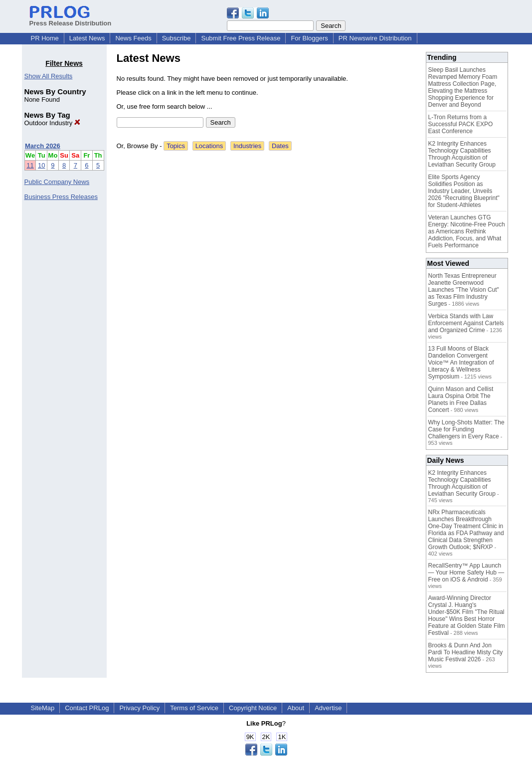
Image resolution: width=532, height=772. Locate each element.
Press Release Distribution (71, 19)
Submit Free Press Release (241, 38)
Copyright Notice (253, 708)
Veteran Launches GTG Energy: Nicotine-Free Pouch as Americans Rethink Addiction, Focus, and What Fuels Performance (467, 231)
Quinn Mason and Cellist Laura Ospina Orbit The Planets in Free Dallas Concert (461, 399)
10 (41, 165)
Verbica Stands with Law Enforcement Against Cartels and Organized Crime (466, 323)
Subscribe (177, 38)
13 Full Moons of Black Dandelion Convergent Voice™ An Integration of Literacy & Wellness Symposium (461, 363)
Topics (176, 146)
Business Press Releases (61, 197)
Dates (280, 146)
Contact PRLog (87, 708)
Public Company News (57, 182)
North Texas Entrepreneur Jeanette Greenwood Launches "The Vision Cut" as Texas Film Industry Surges (464, 290)
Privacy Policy (139, 708)
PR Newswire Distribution (375, 38)
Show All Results (49, 76)
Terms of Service (194, 708)
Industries (247, 146)
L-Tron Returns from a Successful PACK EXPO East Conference (461, 124)
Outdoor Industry (52, 123)
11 (30, 165)
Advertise (328, 708)
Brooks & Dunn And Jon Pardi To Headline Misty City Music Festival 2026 (466, 652)
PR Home (45, 38)
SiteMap (43, 708)
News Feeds (133, 38)
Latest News (87, 38)
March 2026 (43, 146)
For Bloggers (309, 38)
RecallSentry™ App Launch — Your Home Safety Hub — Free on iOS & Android (466, 573)
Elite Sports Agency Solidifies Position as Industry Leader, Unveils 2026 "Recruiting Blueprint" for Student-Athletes (464, 191)
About (296, 708)
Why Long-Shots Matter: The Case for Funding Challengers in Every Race (466, 429)
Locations (209, 146)
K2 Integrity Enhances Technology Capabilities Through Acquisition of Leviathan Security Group (462, 154)
